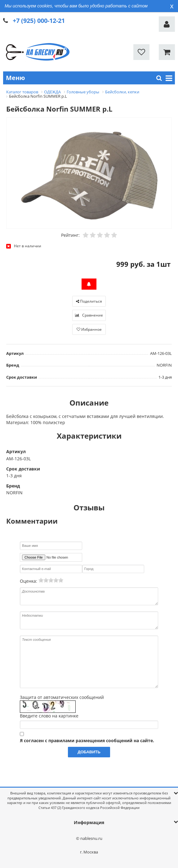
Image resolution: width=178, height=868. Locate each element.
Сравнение (89, 315)
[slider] (51, 580)
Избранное (89, 329)
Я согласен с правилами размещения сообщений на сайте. (87, 740)
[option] (89, 174)
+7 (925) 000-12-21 (39, 21)
